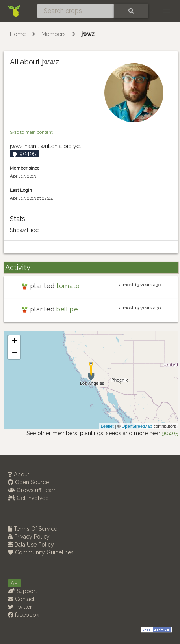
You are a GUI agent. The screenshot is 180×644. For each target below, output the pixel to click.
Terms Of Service (32, 529)
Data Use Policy (31, 545)
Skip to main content (31, 132)
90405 (170, 433)
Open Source (28, 482)
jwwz (88, 34)
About (19, 474)
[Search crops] (76, 11)
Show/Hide (24, 230)
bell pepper (74, 309)
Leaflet (107, 426)
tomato (68, 286)
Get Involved (28, 498)
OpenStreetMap (137, 426)
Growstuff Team (32, 490)
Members (54, 34)
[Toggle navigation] (167, 11)
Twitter (20, 607)
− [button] (14, 353)
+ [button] (14, 341)
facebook (23, 615)
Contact (21, 599)
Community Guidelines (41, 552)
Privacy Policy (29, 537)
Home (18, 34)
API (15, 583)
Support (22, 591)
